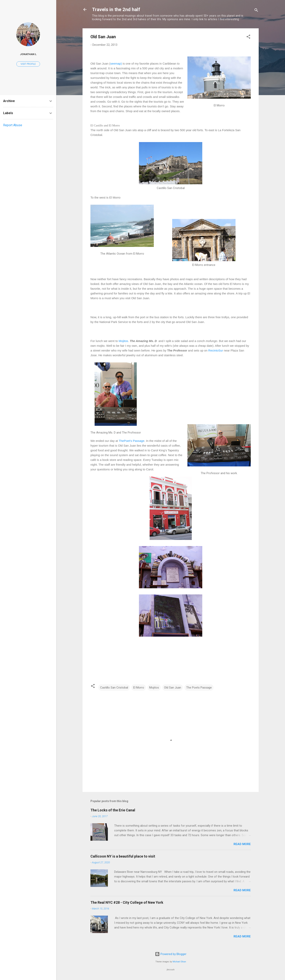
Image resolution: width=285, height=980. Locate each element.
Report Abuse (13, 125)
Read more (242, 844)
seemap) (116, 64)
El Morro (139, 688)
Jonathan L (28, 54)
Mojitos (123, 341)
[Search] (256, 11)
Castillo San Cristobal (114, 688)
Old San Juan (173, 688)
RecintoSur (216, 350)
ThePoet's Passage (132, 441)
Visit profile (28, 64)
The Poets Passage (199, 688)
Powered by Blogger (171, 954)
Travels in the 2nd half (116, 10)
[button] (248, 37)
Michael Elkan (179, 962)
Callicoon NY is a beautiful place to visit (123, 856)
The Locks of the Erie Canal (113, 810)
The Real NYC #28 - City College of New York (127, 902)
